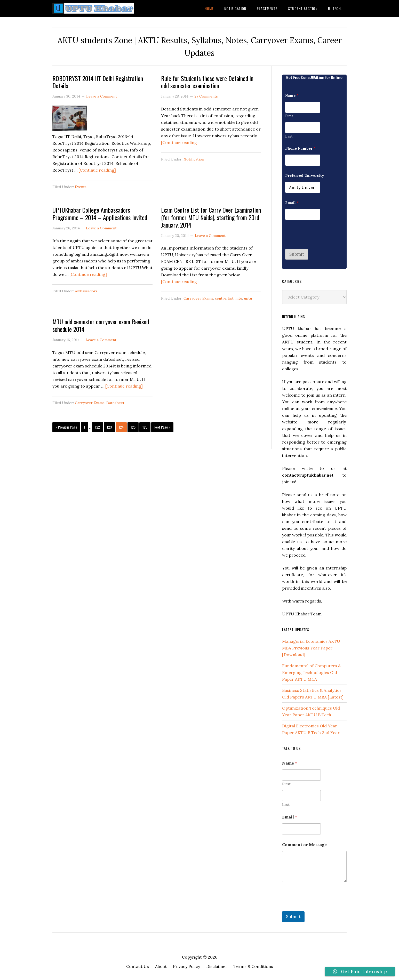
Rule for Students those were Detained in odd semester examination (207, 82)
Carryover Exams (198, 298)
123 (109, 427)
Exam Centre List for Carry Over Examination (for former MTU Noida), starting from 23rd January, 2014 (211, 217)
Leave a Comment (102, 96)
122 (97, 427)
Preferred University (305, 176)
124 (121, 427)
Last (289, 136)
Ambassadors (86, 291)
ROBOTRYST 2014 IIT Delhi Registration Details (98, 82)
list (231, 298)
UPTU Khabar (94, 8)
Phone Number (300, 148)
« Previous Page (66, 427)
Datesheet (115, 403)
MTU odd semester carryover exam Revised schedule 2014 (101, 325)
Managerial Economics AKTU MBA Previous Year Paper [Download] (311, 648)
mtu (239, 298)
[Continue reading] (97, 170)
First (289, 116)
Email (292, 203)
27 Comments (206, 96)
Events (81, 187)
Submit (297, 254)
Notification (194, 159)
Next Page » (162, 427)
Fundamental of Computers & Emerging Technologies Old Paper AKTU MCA (312, 672)
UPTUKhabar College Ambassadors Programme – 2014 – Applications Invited (100, 214)
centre (221, 298)
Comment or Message (304, 845)
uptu (248, 298)
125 (133, 427)
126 (145, 427)
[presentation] (324, 246)
